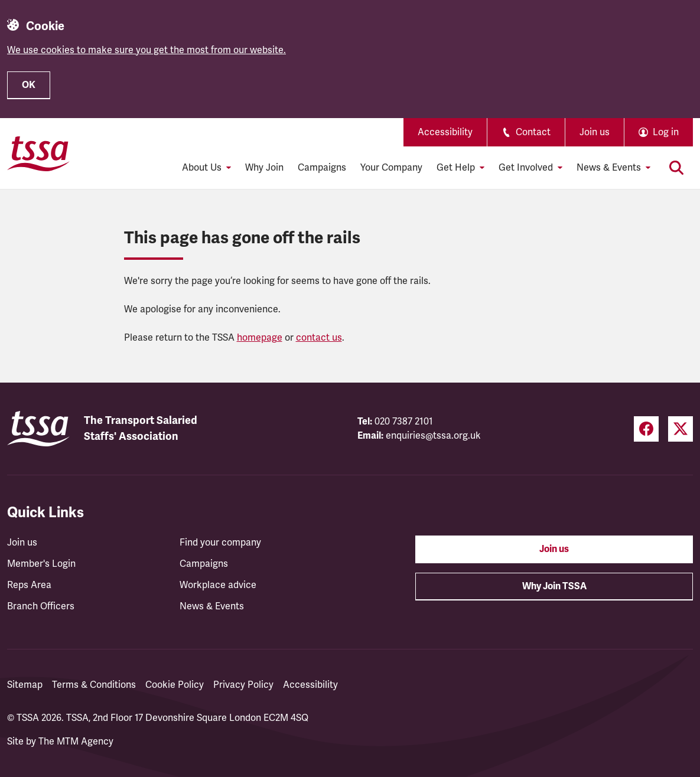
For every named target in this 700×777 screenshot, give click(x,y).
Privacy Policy (243, 685)
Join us (595, 132)
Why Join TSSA (554, 586)
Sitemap (25, 685)
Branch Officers (41, 606)
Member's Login (41, 564)
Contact (526, 132)
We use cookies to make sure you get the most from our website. (146, 50)
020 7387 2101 (404, 422)
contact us (319, 338)
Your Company (391, 168)
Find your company (220, 543)
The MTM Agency (76, 742)
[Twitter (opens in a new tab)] (681, 429)
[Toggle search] (676, 168)
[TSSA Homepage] (38, 154)
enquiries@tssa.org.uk (433, 436)
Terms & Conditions (94, 685)
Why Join (264, 168)
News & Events (212, 606)
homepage (260, 338)
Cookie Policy (175, 685)
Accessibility (445, 132)
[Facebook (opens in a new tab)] (646, 429)
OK (29, 85)
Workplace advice (218, 585)
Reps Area (29, 585)
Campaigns (322, 168)
